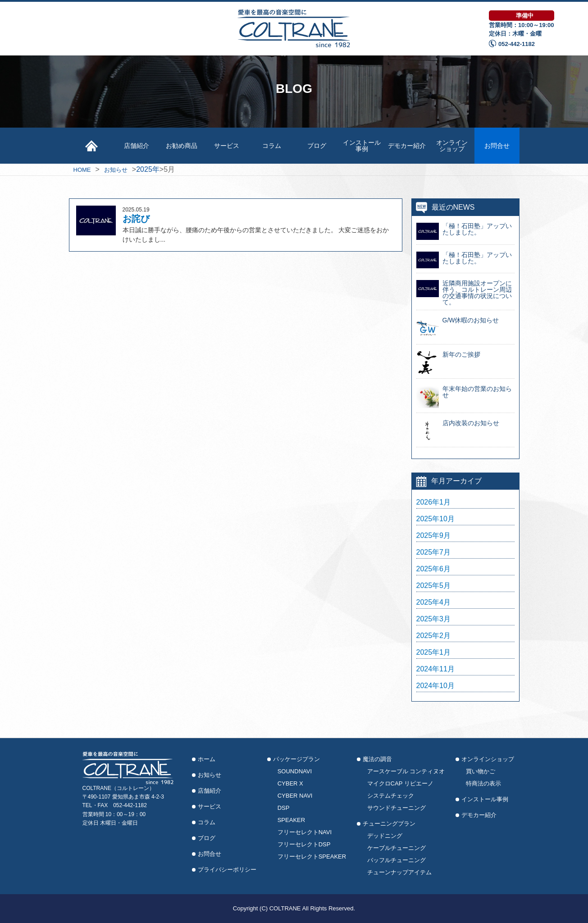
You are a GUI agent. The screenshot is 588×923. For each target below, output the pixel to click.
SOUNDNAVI (295, 771)
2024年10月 (435, 686)
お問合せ (497, 146)
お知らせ (210, 775)
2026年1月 (434, 502)
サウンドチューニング (397, 808)
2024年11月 (435, 669)
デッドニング (385, 836)
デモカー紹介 (407, 146)
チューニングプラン (389, 824)
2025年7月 (434, 552)
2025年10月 (435, 519)
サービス (227, 146)
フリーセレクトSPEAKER (312, 856)
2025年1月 (434, 652)
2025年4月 (434, 602)
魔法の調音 (377, 759)
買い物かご (481, 771)
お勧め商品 (182, 146)
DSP (284, 808)
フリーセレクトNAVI (305, 832)
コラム (272, 146)
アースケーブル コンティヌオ (406, 771)
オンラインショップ (452, 146)
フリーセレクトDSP (304, 844)
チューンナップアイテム (399, 872)
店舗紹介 (137, 146)
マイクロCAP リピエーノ (400, 783)
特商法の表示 (483, 783)
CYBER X (290, 783)
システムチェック (391, 796)
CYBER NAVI (295, 796)
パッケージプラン (296, 759)
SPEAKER (291, 820)
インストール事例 (362, 146)
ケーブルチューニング (397, 848)
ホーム (207, 759)
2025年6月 (434, 569)
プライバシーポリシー (227, 870)
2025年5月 (434, 586)
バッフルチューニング (397, 860)
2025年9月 (434, 536)
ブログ (317, 146)
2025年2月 (434, 636)
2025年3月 (434, 619)
